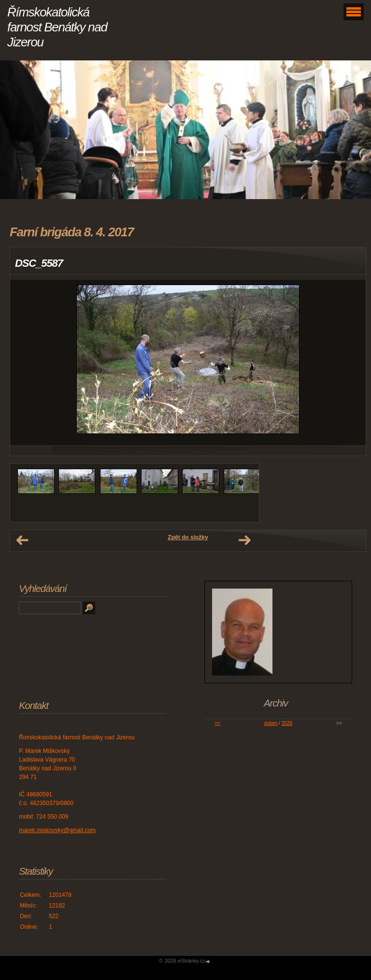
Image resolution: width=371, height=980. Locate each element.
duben (271, 723)
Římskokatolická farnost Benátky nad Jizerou (57, 27)
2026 (287, 723)
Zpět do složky (188, 537)
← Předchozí (22, 540)
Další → (244, 540)
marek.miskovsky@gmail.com (57, 830)
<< (217, 723)
